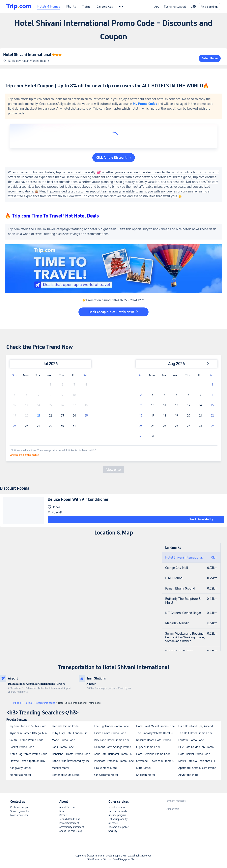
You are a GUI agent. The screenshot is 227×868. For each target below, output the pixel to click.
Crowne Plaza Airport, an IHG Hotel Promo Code (30, 761)
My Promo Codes (145, 104)
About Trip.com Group (71, 831)
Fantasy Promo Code (191, 740)
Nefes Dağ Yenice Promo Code (28, 754)
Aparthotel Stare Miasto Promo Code (199, 768)
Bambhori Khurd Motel (66, 775)
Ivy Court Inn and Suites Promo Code (30, 726)
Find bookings (209, 7)
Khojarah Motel (145, 775)
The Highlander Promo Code (111, 726)
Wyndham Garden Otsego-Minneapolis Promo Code (30, 733)
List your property (118, 819)
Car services (105, 7)
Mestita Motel (60, 768)
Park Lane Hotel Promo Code (112, 740)
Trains (86, 7)
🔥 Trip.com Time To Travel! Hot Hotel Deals (52, 216)
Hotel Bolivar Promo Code (194, 754)
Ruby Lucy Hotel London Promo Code (73, 733)
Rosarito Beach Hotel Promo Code (157, 740)
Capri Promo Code (63, 747)
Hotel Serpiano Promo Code (153, 754)
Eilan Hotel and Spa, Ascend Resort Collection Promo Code (199, 726)
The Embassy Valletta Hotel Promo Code (157, 733)
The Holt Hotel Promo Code (196, 733)
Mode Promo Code (63, 740)
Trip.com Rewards (118, 811)
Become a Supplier (118, 827)
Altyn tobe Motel (189, 775)
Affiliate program (117, 815)
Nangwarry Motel (20, 768)
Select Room (210, 58)
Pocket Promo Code (22, 747)
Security (113, 831)
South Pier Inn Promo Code (26, 740)
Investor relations (118, 807)
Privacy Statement (69, 823)
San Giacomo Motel (106, 775)
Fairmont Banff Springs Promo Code (115, 747)
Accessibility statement (72, 827)
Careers (63, 815)
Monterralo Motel (20, 775)
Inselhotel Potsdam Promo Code (114, 761)
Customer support (175, 7)
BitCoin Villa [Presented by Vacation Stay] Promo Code (73, 761)
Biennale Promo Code (65, 726)
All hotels (113, 823)
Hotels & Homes (49, 7)
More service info (19, 815)
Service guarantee (20, 811)
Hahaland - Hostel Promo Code (71, 754)
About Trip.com (67, 807)
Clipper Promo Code (148, 747)
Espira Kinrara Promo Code (110, 733)
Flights (71, 7)
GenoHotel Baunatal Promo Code (114, 754)
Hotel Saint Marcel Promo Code (156, 726)
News (62, 811)
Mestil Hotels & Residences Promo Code (199, 761)
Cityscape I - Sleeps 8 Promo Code (157, 761)
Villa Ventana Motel (106, 768)
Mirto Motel (143, 768)
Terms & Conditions (70, 819)
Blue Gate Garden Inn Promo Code (199, 747)
